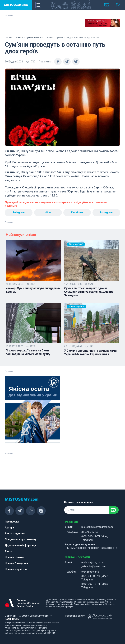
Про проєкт (12, 522)
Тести (9, 551)
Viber (48, 212)
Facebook (77, 212)
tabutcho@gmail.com (94, 567)
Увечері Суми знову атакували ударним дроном (33, 290)
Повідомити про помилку (21, 539)
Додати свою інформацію (21, 545)
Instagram (106, 212)
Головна (9, 37)
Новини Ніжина (14, 557)
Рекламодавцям (15, 534)
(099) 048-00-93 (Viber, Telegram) (95, 578)
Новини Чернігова (16, 569)
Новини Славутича (16, 563)
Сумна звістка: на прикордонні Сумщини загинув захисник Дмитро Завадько (89, 292)
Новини (19, 37)
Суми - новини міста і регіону (39, 37)
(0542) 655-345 (90, 532)
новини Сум (12, 619)
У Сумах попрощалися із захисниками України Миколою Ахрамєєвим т (90, 352)
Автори (9, 528)
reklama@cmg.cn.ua (92, 562)
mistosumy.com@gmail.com (97, 527)
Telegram (19, 212)
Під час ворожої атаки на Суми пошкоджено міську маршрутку (28, 352)
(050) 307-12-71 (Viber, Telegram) (95, 538)
